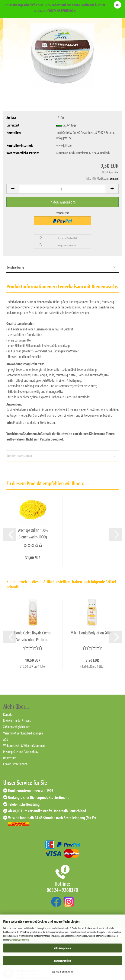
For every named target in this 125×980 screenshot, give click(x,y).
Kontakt (8, 714)
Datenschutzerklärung (19, 939)
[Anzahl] (62, 189)
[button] (13, 189)
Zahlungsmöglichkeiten (17, 727)
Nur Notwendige (62, 961)
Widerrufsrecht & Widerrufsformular (24, 745)
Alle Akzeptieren (62, 948)
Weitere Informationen (62, 971)
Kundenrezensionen (19, 456)
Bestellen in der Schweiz (17, 720)
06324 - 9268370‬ (62, 890)
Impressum (10, 758)
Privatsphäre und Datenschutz (21, 752)
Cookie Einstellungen (15, 764)
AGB (6, 739)
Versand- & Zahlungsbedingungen (23, 733)
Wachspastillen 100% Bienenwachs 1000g (33, 533)
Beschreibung (15, 267)
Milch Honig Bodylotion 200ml (92, 633)
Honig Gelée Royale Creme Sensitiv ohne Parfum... (33, 636)
